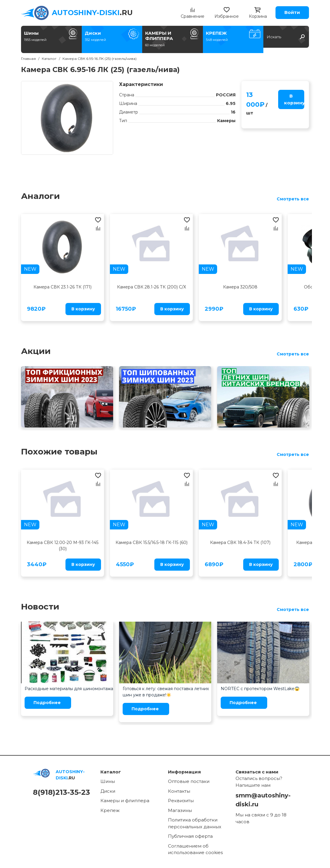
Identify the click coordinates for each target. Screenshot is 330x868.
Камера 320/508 (240, 287)
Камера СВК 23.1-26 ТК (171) (63, 287)
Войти (292, 12)
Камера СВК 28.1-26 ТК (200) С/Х (152, 287)
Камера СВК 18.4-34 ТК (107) (240, 542)
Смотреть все (293, 199)
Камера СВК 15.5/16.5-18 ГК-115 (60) (152, 542)
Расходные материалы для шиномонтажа (69, 689)
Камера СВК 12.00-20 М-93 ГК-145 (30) (63, 546)
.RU (92, 13)
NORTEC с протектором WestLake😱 (260, 689)
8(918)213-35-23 (61, 792)
